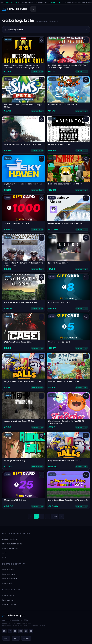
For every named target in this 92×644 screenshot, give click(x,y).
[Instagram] (21, 631)
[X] (26, 631)
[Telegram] (4, 631)
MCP (4, 557)
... (48, 516)
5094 (54, 516)
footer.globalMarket (12, 544)
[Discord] (31, 631)
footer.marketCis (10, 548)
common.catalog (10, 539)
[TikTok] (10, 631)
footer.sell (7, 583)
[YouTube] (15, 631)
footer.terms (8, 595)
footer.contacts (10, 579)
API (4, 553)
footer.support (9, 574)
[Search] (33, 9)
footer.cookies (9, 604)
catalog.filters (46, 30)
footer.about (8, 570)
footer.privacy (9, 600)
